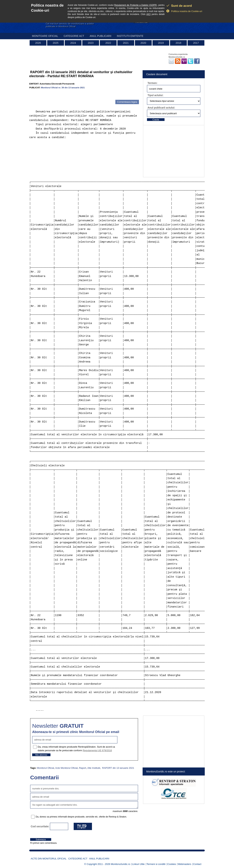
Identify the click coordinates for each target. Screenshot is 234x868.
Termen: (152, 83)
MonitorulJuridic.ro (120, 864)
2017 (196, 43)
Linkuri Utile (138, 864)
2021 (126, 43)
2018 (178, 43)
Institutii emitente (130, 36)
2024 (73, 43)
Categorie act (74, 36)
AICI (149, 14)
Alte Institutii (94, 768)
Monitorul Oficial (45, 768)
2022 (108, 43)
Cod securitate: (40, 826)
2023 (91, 43)
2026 (38, 43)
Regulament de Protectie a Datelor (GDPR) (136, 5)
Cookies (172, 864)
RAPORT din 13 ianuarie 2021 (118, 768)
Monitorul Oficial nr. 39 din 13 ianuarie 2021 (63, 87)
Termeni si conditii (156, 864)
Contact (197, 864)
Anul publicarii (100, 36)
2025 (55, 43)
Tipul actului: (155, 95)
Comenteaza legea (127, 102)
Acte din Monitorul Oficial (49, 859)
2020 (143, 43)
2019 (161, 43)
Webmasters (185, 864)
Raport (83, 768)
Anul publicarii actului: (161, 108)
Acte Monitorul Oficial (66, 768)
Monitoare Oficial (45, 36)
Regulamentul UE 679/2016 (97, 750)
